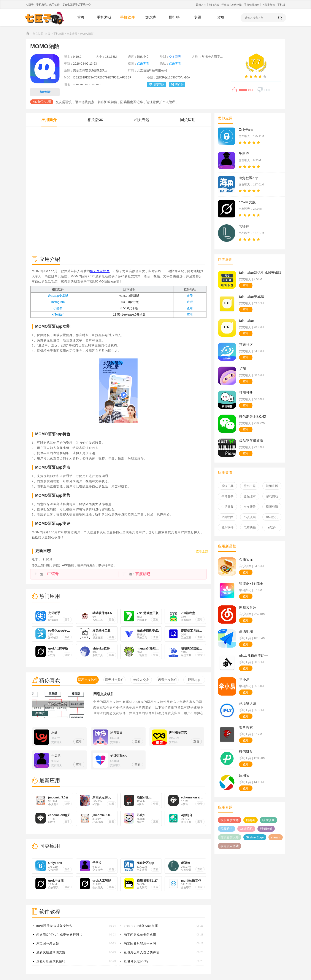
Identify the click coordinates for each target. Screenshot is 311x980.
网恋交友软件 (104, 694)
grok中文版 (247, 202)
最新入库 (201, 5)
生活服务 (227, 507)
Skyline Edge (255, 837)
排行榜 (174, 17)
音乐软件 (227, 527)
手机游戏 (104, 17)
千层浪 (244, 154)
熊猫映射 (266, 829)
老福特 (244, 226)
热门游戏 (214, 5)
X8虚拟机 (246, 829)
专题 (197, 17)
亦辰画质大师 (230, 837)
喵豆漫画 (268, 820)
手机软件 (127, 17)
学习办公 (272, 517)
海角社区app (248, 178)
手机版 (281, 5)
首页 (81, 17)
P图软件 (227, 517)
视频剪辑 (272, 507)
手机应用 (59, 34)
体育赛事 (227, 496)
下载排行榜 (269, 5)
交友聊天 (72, 34)
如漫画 (251, 820)
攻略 (221, 17)
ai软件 (272, 527)
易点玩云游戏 (230, 846)
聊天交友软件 (100, 271)
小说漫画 (250, 517)
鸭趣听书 (227, 829)
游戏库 (151, 17)
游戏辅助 (272, 496)
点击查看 (143, 64)
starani (276, 837)
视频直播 (272, 486)
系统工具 (227, 486)
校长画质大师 (230, 820)
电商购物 (250, 527)
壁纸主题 (250, 486)
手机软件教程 (252, 5)
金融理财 (250, 496)
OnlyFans (246, 130)
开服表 (226, 5)
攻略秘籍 (237, 5)
